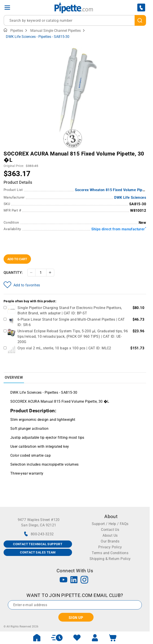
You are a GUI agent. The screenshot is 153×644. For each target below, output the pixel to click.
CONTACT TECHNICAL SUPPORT (38, 544)
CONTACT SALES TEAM (38, 552)
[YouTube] (63, 580)
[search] (140, 20)
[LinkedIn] (74, 580)
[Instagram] (84, 580)
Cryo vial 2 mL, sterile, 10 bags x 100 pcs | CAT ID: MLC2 (64, 348)
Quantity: (13, 273)
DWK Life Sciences (130, 198)
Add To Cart (17, 259)
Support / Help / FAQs (110, 524)
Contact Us (110, 530)
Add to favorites (22, 285)
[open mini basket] (113, 638)
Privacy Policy (110, 547)
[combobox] (75, 20)
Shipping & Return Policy (110, 559)
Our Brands (110, 541)
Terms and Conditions (110, 553)
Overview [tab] (14, 377)
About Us (110, 535)
